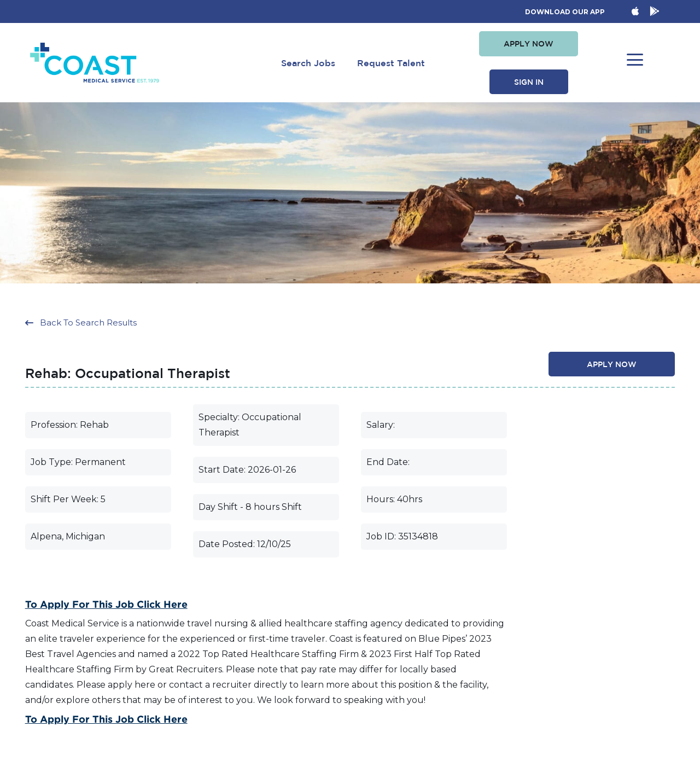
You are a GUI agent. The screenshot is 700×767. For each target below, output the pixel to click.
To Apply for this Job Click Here (106, 605)
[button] (529, 44)
